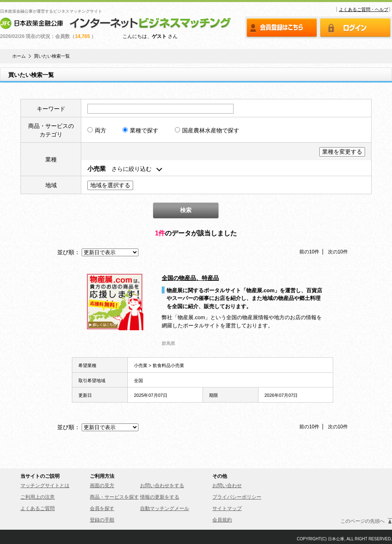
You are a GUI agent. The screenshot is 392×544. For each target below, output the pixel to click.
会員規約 (222, 520)
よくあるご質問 (38, 508)
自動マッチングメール (165, 508)
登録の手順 (102, 520)
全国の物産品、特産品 (190, 278)
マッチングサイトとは (45, 486)
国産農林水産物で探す (207, 130)
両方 (97, 130)
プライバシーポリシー (237, 497)
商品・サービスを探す (114, 497)
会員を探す (102, 508)
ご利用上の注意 (38, 497)
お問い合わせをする (162, 486)
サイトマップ (227, 508)
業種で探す (140, 130)
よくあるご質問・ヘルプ (364, 9)
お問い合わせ (227, 486)
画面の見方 (102, 486)
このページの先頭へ (363, 521)
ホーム (19, 56)
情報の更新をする (160, 497)
